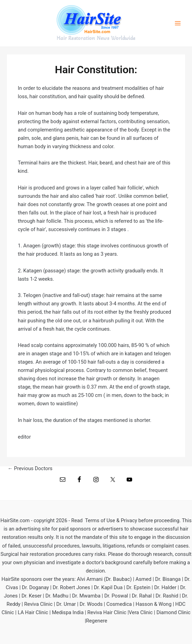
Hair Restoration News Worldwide (96, 38)
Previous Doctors (30, 469)
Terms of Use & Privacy (111, 520)
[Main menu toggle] (178, 23)
